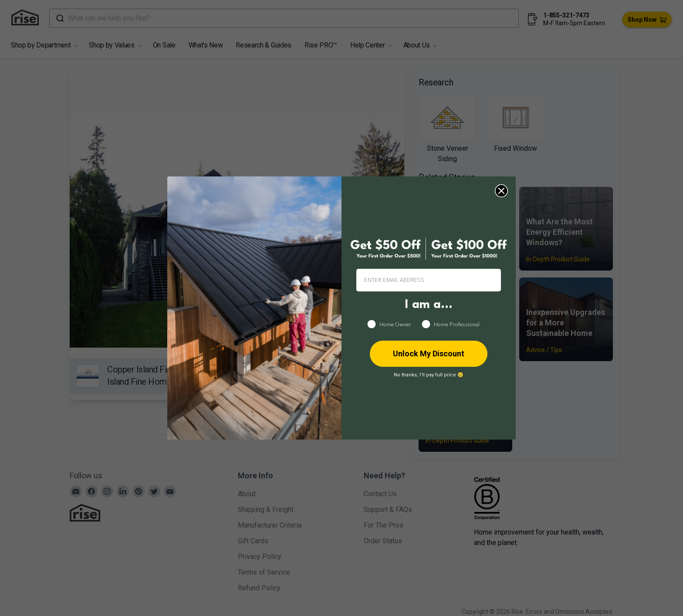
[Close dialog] (501, 191)
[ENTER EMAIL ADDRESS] (429, 280)
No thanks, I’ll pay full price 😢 (429, 375)
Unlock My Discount (429, 354)
